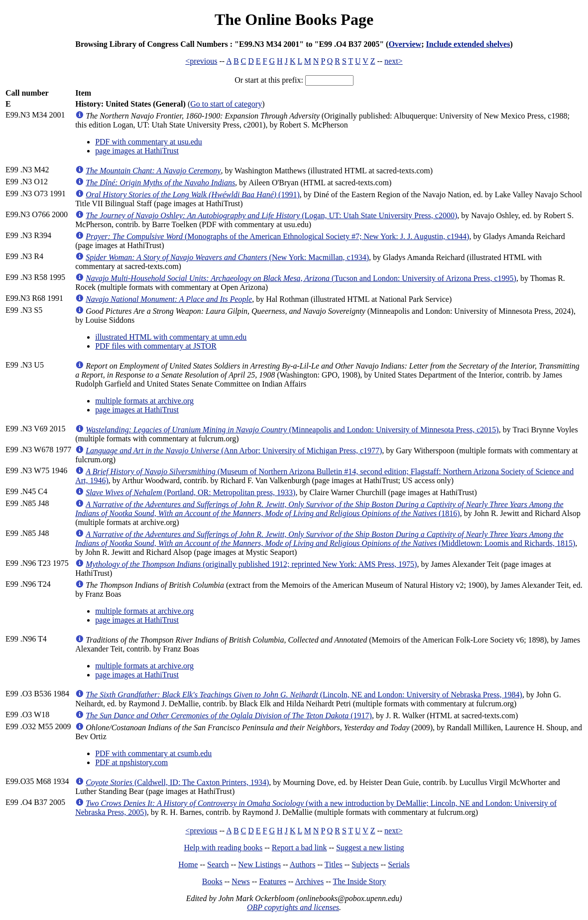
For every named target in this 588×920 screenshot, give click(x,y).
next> (394, 61)
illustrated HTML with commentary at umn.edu (171, 337)
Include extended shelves (468, 44)
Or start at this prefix (268, 80)
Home (188, 864)
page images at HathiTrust (137, 151)
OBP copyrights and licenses (293, 907)
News (240, 881)
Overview (405, 44)
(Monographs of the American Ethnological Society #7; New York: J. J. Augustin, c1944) (277, 236)
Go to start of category (226, 104)
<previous (201, 61)
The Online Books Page (294, 19)
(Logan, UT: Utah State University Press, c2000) (271, 215)
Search (218, 864)
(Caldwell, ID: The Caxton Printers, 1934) (177, 782)
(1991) (193, 195)
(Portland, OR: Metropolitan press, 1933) (190, 492)
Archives (309, 881)
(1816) (319, 509)
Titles (334, 864)
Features (272, 881)
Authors (303, 864)
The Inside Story (360, 881)
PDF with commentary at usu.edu (149, 142)
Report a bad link (299, 848)
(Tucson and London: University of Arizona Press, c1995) (301, 278)
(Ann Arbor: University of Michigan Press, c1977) (234, 451)
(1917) (229, 716)
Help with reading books (223, 848)
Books (212, 881)
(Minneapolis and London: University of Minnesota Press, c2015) (292, 430)
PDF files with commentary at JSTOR (156, 346)
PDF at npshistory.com (131, 762)
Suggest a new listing (370, 848)
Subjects (365, 864)
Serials (399, 864)
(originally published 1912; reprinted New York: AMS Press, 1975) (251, 564)
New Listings (259, 864)
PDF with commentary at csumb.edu (153, 753)
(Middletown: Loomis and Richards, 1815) (325, 539)
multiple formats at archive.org (144, 401)
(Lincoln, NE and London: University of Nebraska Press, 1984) (304, 695)
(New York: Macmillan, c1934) (227, 257)
